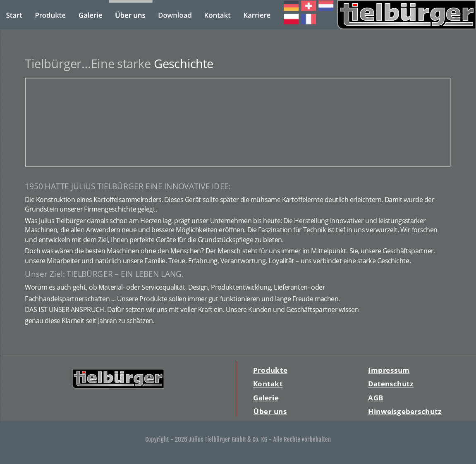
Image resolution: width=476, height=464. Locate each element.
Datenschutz (391, 384)
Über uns (270, 411)
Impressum (389, 370)
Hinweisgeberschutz (405, 411)
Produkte (270, 370)
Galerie (266, 398)
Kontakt (268, 384)
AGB (376, 398)
